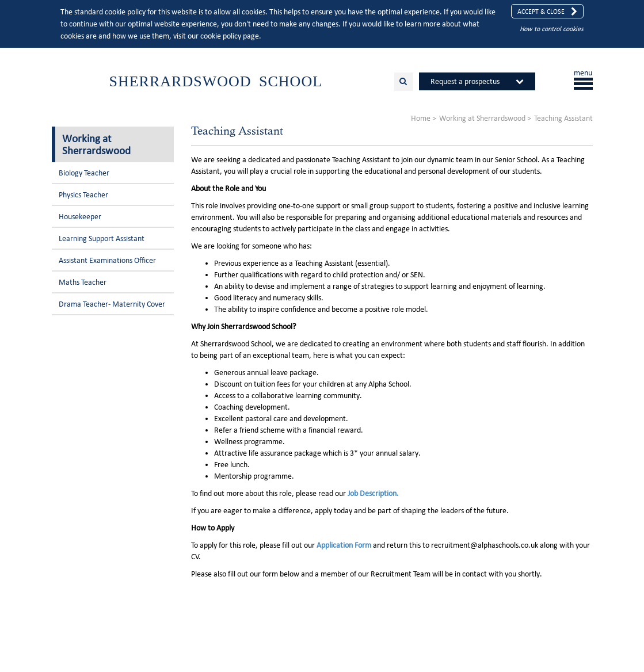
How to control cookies (552, 28)
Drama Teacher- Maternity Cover (112, 304)
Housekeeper (80, 217)
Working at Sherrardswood (96, 144)
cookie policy (221, 36)
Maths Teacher (83, 282)
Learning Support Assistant (102, 238)
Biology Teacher (84, 173)
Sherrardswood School (216, 81)
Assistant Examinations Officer (107, 260)
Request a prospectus (465, 81)
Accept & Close (547, 12)
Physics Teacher (83, 195)
